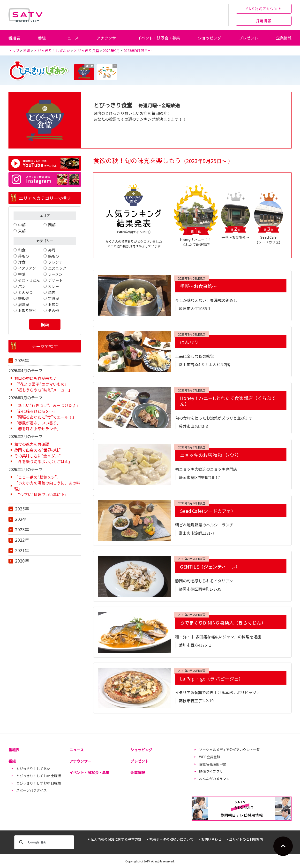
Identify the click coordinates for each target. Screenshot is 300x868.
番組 (42, 38)
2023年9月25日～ (137, 51)
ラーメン (55, 274)
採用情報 (264, 21)
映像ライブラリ (211, 771)
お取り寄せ (27, 310)
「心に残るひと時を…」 (36, 411)
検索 (45, 324)
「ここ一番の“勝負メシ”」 (37, 477)
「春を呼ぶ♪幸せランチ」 (37, 429)
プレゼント (248, 38)
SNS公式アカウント (264, 9)
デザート (55, 280)
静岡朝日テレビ (26, 15)
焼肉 (52, 292)
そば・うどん (29, 280)
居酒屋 (24, 304)
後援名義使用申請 (213, 764)
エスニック (57, 268)
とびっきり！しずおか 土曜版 (39, 776)
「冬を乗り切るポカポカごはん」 (43, 461)
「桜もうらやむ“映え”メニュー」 (43, 390)
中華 (22, 274)
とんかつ (25, 292)
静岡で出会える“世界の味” (37, 450)
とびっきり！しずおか (52, 51)
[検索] (43, 842)
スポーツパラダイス (31, 790)
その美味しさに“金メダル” (37, 456)
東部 (22, 231)
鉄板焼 (24, 298)
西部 (52, 225)
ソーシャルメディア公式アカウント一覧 (229, 750)
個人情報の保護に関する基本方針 (116, 839)
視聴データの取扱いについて (171, 839)
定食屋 (54, 298)
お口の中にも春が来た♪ (36, 378)
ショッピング (210, 38)
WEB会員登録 (210, 757)
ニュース (71, 38)
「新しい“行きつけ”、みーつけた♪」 (47, 405)
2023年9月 (111, 51)
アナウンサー (108, 38)
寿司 (52, 250)
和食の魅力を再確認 (32, 444)
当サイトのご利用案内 (246, 839)
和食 (22, 250)
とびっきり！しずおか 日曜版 (39, 783)
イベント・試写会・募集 (159, 38)
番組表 (14, 38)
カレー (54, 286)
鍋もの (54, 256)
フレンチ (55, 262)
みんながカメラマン (214, 779)
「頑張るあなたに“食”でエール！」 (45, 417)
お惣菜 (54, 304)
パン (22, 286)
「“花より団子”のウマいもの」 (41, 384)
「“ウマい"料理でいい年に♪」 (41, 494)
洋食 (22, 262)
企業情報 (284, 38)
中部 (22, 225)
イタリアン (27, 268)
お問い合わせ (211, 839)
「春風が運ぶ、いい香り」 (37, 423)
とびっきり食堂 (86, 51)
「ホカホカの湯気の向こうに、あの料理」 (47, 486)
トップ (14, 51)
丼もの (24, 256)
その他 (54, 310)
